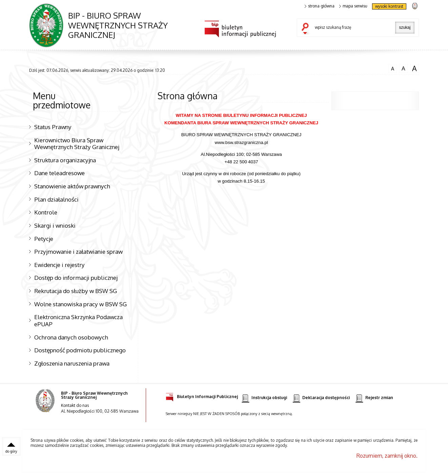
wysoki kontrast (389, 6)
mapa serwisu (353, 6)
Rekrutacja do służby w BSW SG (76, 291)
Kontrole (46, 212)
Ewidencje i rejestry (59, 265)
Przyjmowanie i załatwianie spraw (78, 251)
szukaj (307, 29)
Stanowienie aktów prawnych (72, 186)
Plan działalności (56, 199)
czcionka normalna (392, 67)
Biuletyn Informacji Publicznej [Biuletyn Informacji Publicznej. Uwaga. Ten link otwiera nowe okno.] (202, 396)
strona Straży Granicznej (415, 6)
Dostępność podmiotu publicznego (80, 350)
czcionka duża (414, 68)
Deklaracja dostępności (321, 398)
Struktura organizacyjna (65, 160)
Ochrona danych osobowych (71, 337)
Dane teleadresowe (59, 173)
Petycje (44, 239)
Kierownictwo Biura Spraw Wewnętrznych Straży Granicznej (77, 143)
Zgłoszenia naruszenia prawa (72, 363)
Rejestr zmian (374, 398)
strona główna (320, 6)
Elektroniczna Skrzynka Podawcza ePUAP (78, 320)
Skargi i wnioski (55, 225)
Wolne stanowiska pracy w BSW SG (80, 304)
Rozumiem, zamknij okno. (387, 456)
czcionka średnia (403, 68)
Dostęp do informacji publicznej (76, 277)
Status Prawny (53, 127)
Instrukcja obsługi (264, 398)
